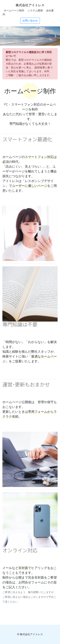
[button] (4, 36)
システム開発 (35, 10)
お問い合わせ (30, 21)
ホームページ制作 (14, 10)
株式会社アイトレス (30, 5)
